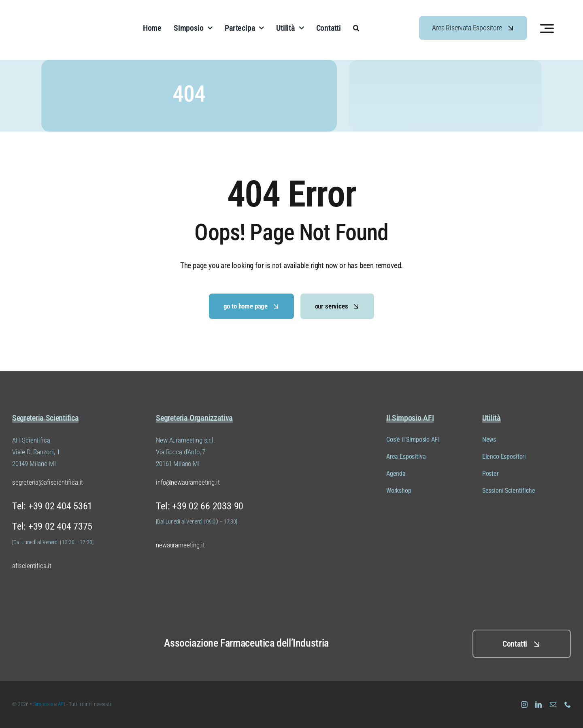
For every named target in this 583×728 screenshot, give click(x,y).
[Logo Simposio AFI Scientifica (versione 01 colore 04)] (62, 12)
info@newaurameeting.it (188, 482)
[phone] (568, 705)
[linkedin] (538, 705)
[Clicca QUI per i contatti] (522, 644)
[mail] (553, 705)
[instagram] (524, 705)
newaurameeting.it (180, 545)
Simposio (43, 704)
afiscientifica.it (32, 566)
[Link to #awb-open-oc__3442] (547, 28)
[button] (356, 28)
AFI (62, 704)
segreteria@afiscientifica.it (48, 482)
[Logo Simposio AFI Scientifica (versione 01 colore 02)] (45, 627)
